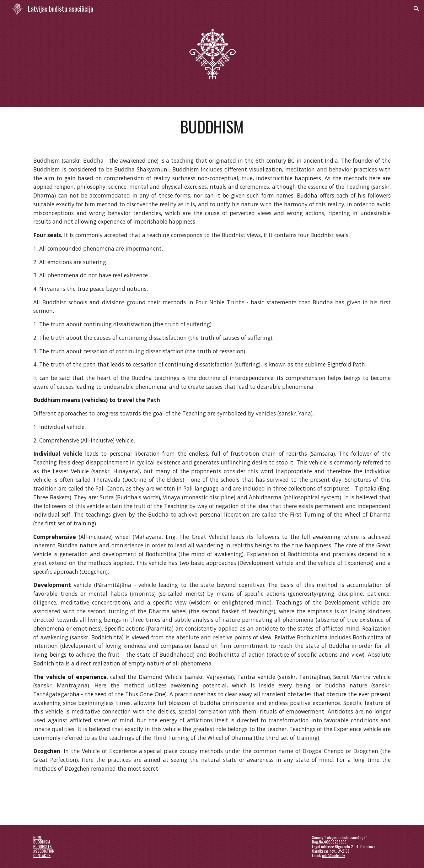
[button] (416, 9)
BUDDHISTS (43, 846)
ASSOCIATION (44, 851)
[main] (212, 127)
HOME (38, 837)
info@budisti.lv (333, 855)
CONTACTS (42, 855)
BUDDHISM (42, 842)
